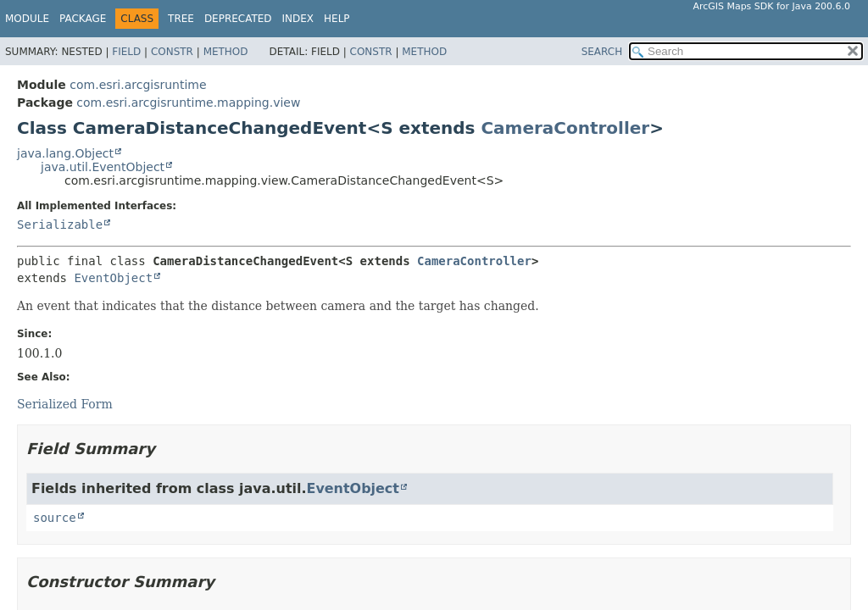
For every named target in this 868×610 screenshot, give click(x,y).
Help (337, 19)
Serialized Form (65, 404)
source (55, 518)
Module (27, 19)
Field (126, 52)
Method (226, 52)
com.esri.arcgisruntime (138, 85)
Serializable (60, 225)
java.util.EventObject (103, 167)
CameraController (565, 128)
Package (83, 19)
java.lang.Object (65, 153)
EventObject (113, 278)
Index (298, 19)
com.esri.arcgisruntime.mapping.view (188, 103)
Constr (172, 52)
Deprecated (238, 19)
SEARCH (602, 52)
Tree (181, 19)
